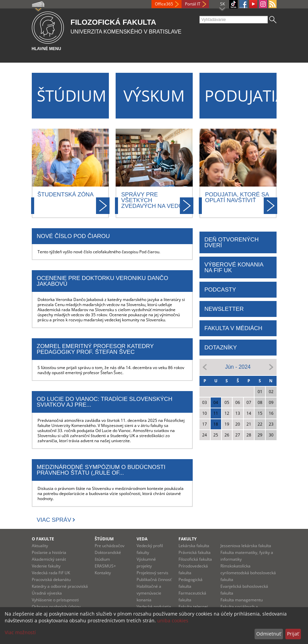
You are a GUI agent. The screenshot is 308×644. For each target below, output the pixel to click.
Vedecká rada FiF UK (51, 573)
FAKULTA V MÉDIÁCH (233, 328)
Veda (142, 539)
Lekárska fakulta (194, 546)
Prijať (293, 634)
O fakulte (43, 539)
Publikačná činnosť (154, 579)
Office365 (164, 4)
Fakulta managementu (242, 600)
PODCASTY (220, 290)
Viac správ (54, 520)
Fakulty (187, 539)
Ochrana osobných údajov (56, 607)
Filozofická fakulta (195, 559)
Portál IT (193, 4)
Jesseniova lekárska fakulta (246, 546)
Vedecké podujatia (154, 607)
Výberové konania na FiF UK (234, 267)
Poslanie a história (49, 552)
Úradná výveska (47, 593)
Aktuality (40, 546)
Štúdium (104, 539)
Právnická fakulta (195, 552)
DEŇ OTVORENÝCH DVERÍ (232, 242)
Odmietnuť (269, 634)
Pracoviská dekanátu (51, 579)
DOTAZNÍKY (221, 348)
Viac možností (20, 632)
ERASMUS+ (105, 566)
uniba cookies (173, 620)
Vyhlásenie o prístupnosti (55, 600)
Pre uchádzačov (110, 546)
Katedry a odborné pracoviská (60, 586)
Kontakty (103, 573)
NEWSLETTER (224, 309)
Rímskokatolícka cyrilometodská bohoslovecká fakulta (248, 573)
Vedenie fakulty (46, 566)
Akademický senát (49, 559)
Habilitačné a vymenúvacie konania (149, 593)
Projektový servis (152, 573)
